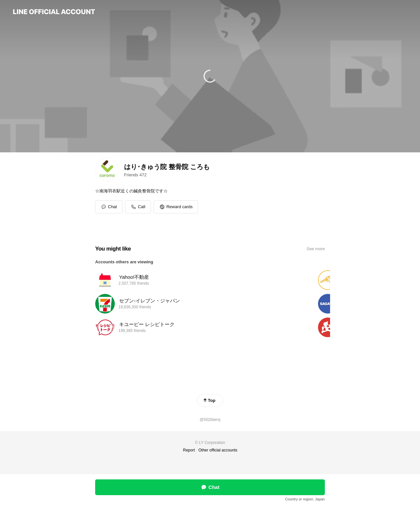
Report (189, 450)
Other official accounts (218, 450)
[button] (176, 207)
